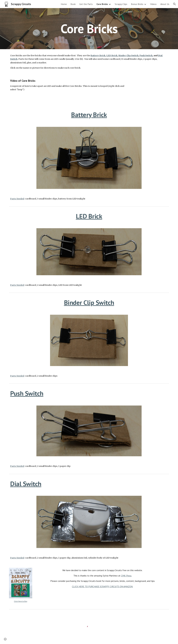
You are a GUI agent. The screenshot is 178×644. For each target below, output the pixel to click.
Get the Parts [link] (86, 4)
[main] (89, 29)
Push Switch (27, 393)
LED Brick (89, 216)
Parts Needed (17, 199)
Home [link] (64, 4)
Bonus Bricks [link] (137, 4)
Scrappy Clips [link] (121, 4)
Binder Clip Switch (89, 302)
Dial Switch (26, 484)
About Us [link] (165, 4)
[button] (175, 4)
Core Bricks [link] (102, 4)
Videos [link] (153, 4)
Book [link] (73, 4)
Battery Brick (89, 115)
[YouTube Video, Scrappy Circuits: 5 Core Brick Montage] (151, 90)
